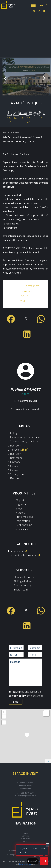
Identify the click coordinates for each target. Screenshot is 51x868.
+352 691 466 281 (27, 401)
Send (16, 702)
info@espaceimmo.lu (27, 796)
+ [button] (4, 712)
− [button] (4, 716)
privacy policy (17, 696)
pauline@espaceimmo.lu (27, 409)
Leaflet (48, 761)
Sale (4, 132)
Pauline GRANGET (26, 389)
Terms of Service (25, 864)
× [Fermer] (48, 845)
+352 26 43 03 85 (27, 793)
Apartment (15, 132)
